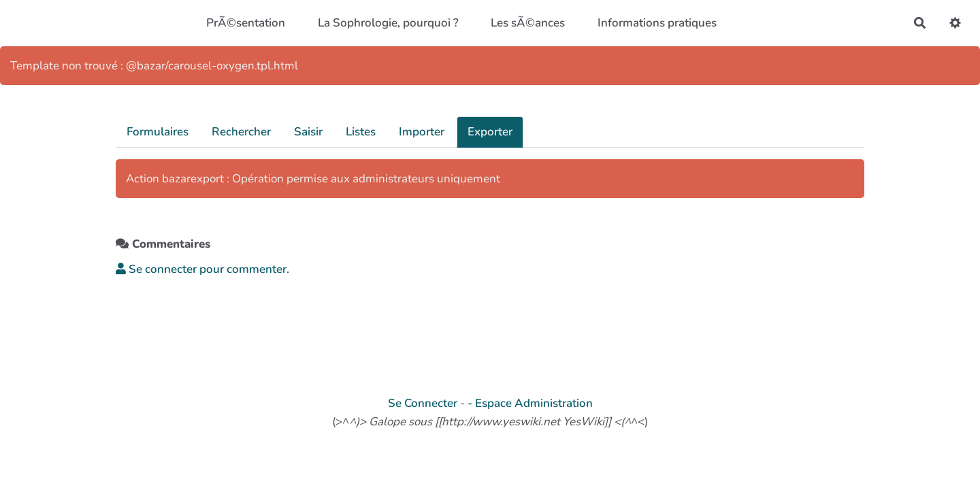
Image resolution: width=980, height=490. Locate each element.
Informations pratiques (657, 23)
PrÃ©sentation (246, 23)
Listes (361, 132)
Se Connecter (423, 403)
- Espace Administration (530, 403)
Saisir (308, 132)
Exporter (490, 132)
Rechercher (241, 132)
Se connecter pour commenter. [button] (202, 269)
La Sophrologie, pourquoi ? (388, 23)
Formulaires (158, 132)
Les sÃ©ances (528, 23)
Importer (422, 132)
